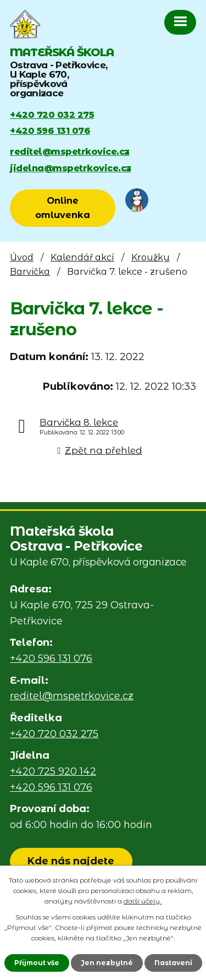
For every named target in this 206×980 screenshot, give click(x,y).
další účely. (143, 901)
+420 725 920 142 (53, 771)
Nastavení (173, 963)
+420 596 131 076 (50, 130)
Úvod (22, 257)
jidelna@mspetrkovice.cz (71, 168)
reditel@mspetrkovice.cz (70, 151)
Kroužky (151, 257)
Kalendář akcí (82, 257)
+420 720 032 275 (52, 115)
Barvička (30, 271)
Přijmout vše (37, 963)
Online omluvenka (63, 208)
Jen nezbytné (107, 963)
